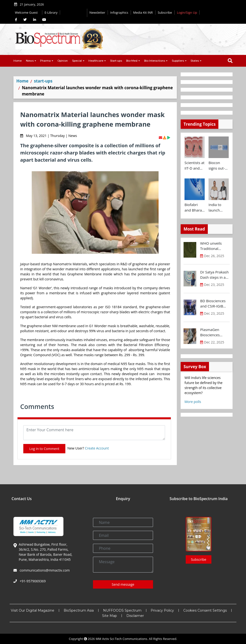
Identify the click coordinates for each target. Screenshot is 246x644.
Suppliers (178, 61)
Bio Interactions (155, 61)
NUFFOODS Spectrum (122, 610)
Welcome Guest (27, 12)
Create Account (97, 448)
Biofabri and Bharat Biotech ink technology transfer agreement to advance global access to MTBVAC (194, 207)
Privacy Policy (162, 610)
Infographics (119, 12)
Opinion (63, 61)
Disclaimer (135, 616)
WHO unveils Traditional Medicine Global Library (214, 246)
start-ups (43, 81)
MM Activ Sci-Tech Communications (121, 639)
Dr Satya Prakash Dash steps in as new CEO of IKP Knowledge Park (214, 275)
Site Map (110, 616)
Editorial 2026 (74, 13)
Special (77, 61)
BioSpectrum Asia (79, 610)
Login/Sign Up (187, 12)
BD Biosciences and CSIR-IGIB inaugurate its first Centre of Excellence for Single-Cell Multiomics (213, 304)
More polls (193, 402)
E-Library (51, 12)
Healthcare (96, 61)
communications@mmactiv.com (44, 570)
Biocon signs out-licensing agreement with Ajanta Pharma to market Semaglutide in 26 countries (219, 165)
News (30, 61)
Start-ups (116, 61)
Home (18, 61)
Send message (123, 584)
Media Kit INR (143, 12)
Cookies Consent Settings (205, 610)
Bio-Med (132, 61)
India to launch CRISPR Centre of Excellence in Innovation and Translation (218, 207)
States (195, 61)
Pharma (45, 61)
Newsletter (97, 12)
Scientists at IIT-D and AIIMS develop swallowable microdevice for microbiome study (195, 165)
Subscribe (165, 12)
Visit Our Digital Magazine (33, 610)
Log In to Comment (44, 449)
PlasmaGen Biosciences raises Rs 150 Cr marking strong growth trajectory (215, 332)
